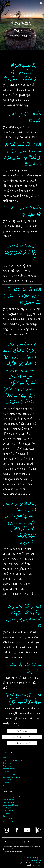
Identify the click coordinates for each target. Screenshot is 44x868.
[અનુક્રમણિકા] (22, 731)
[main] (22, 25)
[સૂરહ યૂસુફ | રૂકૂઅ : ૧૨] (22, 743)
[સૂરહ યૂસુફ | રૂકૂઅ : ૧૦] (22, 737)
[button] (3, 3)
